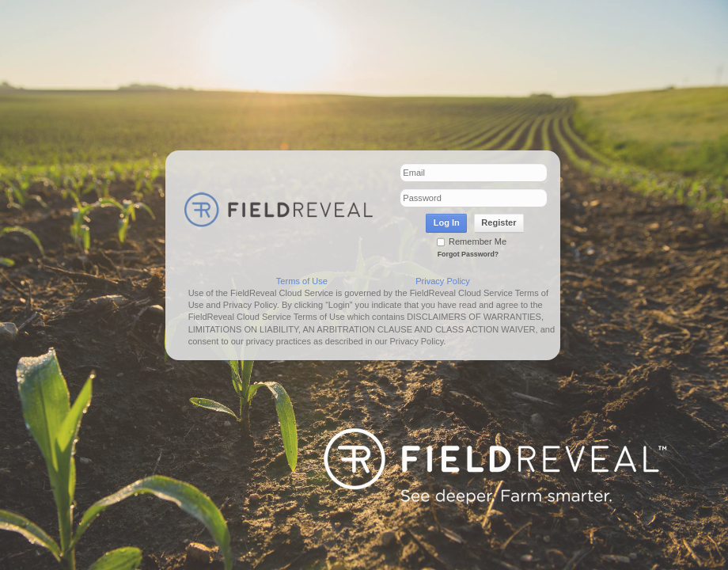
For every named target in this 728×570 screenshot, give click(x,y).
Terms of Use (302, 281)
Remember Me (472, 242)
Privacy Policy (443, 281)
